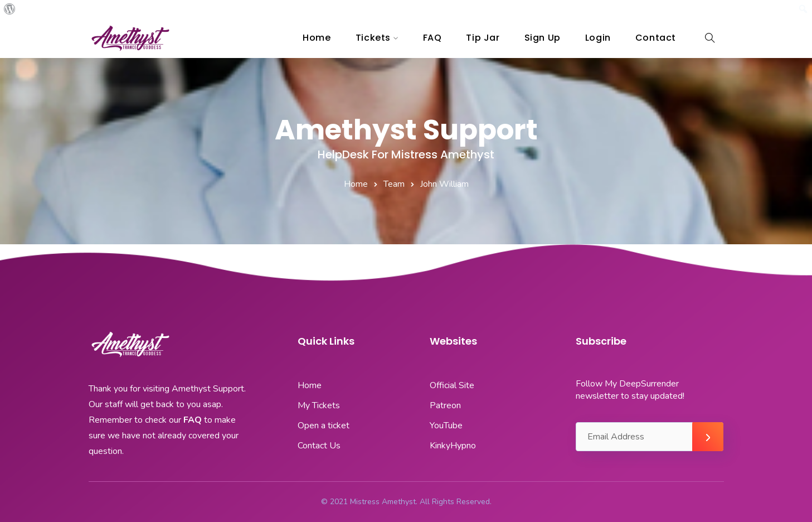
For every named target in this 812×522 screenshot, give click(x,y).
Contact (656, 38)
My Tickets (319, 405)
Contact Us (319, 446)
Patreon (445, 405)
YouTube (446, 426)
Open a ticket (324, 426)
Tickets (373, 38)
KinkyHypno (453, 446)
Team (394, 184)
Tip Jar (483, 38)
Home (317, 38)
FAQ (432, 38)
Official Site (452, 385)
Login (598, 38)
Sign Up (543, 38)
